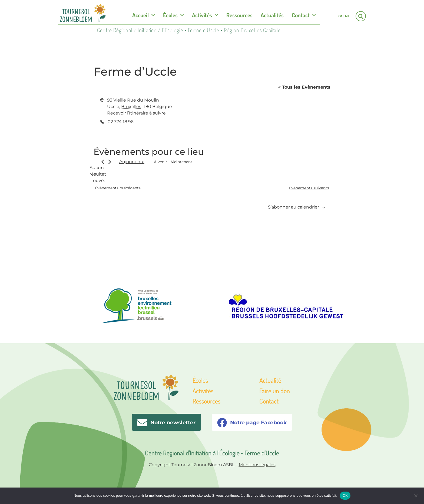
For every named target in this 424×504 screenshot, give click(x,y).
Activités (205, 15)
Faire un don (275, 391)
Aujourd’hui (132, 162)
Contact (304, 15)
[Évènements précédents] (103, 162)
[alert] (98, 174)
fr (340, 16)
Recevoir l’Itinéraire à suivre (136, 113)
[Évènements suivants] (110, 162)
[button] (361, 16)
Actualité (270, 380)
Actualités (272, 15)
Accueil (144, 15)
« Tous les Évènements (304, 87)
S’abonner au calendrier (294, 207)
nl (347, 16)
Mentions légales (257, 465)
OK (345, 495)
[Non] (416, 495)
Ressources (239, 15)
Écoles (173, 15)
